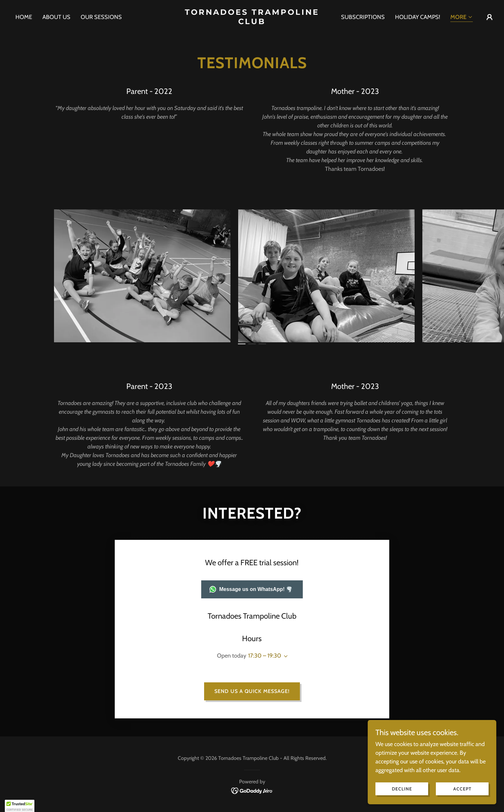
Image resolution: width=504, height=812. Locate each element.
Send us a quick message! (252, 691)
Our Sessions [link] (101, 17)
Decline (402, 789)
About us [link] (56, 17)
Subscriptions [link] (363, 17)
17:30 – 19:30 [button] (265, 656)
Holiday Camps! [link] (418, 17)
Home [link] (24, 17)
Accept (462, 789)
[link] (252, 22)
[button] (462, 18)
